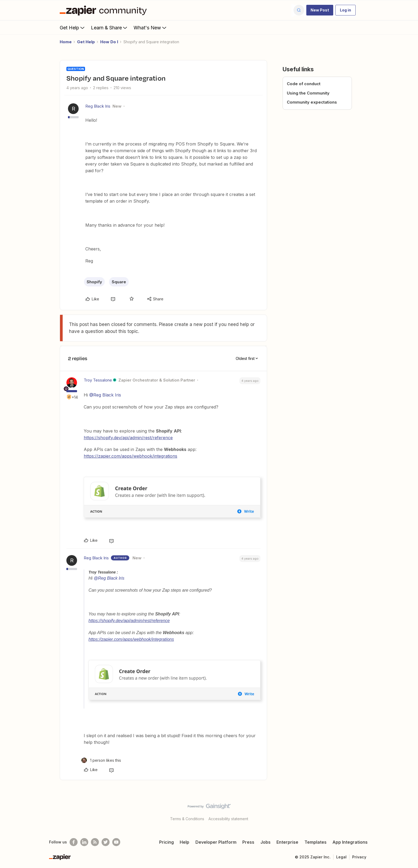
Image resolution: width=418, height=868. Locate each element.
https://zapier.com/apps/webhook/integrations (130, 456)
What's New (150, 28)
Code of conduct (304, 84)
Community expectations (312, 102)
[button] (320, 10)
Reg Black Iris (98, 106)
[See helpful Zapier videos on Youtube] (116, 842)
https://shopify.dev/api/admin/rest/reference (128, 438)
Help (184, 842)
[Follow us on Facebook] (74, 842)
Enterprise (287, 842)
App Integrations (350, 842)
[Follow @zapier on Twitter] (106, 842)
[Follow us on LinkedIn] (84, 842)
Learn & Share (110, 28)
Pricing (166, 842)
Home (66, 42)
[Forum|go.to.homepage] (104, 10)
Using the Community (308, 93)
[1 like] (101, 760)
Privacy (359, 857)
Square (119, 282)
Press (248, 842)
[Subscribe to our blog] (95, 842)
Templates (315, 842)
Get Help (73, 28)
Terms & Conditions (187, 819)
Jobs (266, 842)
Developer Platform (216, 842)
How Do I (109, 42)
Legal (341, 857)
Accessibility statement (228, 819)
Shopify (94, 282)
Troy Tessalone (98, 380)
